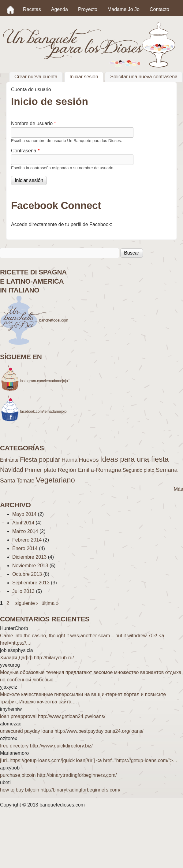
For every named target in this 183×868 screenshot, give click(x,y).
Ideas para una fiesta (134, 459)
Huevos (89, 460)
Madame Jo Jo (123, 9)
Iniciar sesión (86, 76)
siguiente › (27, 603)
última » (50, 603)
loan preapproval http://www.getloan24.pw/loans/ (53, 716)
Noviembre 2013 (30, 566)
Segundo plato (138, 470)
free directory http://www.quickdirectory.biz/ (46, 746)
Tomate (26, 481)
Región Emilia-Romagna (90, 470)
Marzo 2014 (25, 531)
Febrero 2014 (27, 540)
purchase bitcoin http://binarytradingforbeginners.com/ (58, 775)
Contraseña (25, 151)
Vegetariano (55, 480)
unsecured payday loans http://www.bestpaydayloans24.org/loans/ (72, 731)
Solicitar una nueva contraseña (144, 77)
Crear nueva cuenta (36, 77)
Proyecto (88, 9)
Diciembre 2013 (29, 557)
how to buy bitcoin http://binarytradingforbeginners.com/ (60, 790)
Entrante (9, 460)
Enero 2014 (25, 548)
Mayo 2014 (24, 514)
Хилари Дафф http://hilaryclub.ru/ (37, 658)
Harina (69, 460)
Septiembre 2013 (31, 583)
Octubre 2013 (27, 574)
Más (178, 489)
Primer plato (41, 470)
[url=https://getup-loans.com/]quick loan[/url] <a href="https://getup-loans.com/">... (89, 760)
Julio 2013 (23, 591)
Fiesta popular (40, 459)
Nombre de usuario (34, 123)
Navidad (12, 469)
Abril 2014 (23, 523)
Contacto (159, 9)
